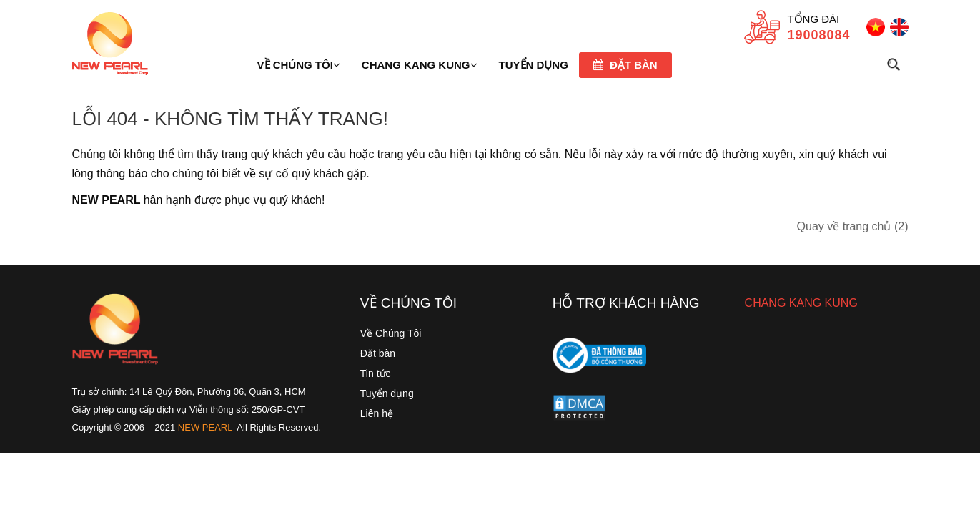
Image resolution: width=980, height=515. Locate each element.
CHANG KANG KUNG (801, 303)
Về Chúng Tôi (391, 333)
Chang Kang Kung (420, 65)
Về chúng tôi (299, 65)
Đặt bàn (625, 65)
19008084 (818, 35)
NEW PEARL (206, 427)
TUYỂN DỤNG (534, 65)
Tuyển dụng (387, 393)
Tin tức (376, 373)
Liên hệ (377, 413)
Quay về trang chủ (853, 226)
